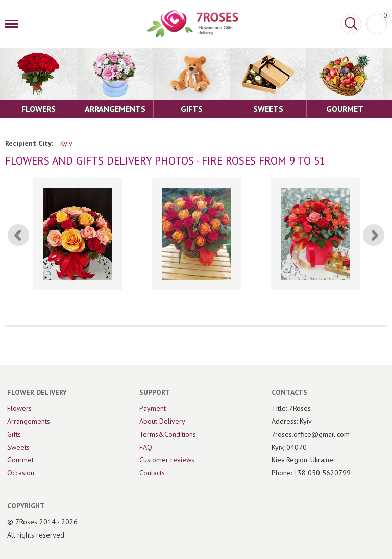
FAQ (146, 447)
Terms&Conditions (168, 434)
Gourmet (20, 460)
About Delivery (162, 421)
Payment (153, 408)
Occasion (21, 473)
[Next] (374, 235)
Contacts (152, 473)
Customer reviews (167, 460)
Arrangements (29, 421)
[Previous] (18, 235)
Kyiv (66, 143)
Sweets (18, 447)
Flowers (19, 408)
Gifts (14, 434)
